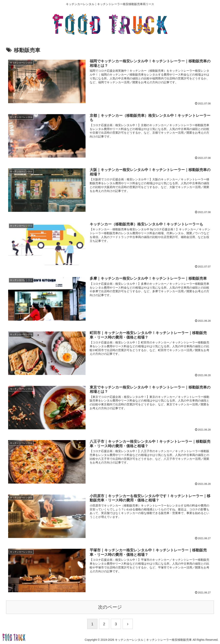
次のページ (110, 607)
